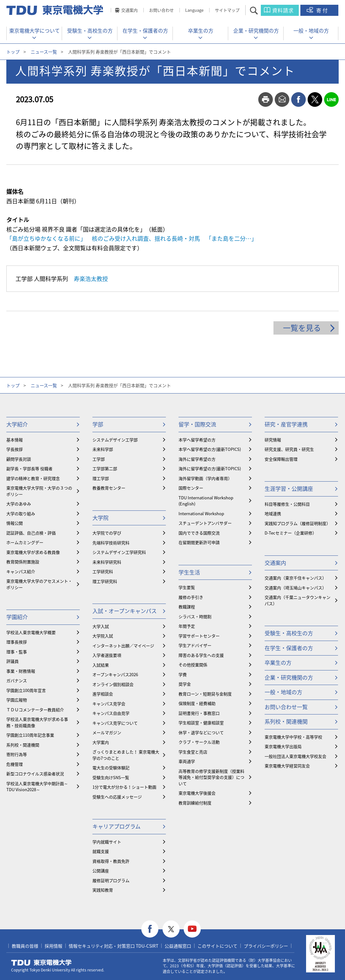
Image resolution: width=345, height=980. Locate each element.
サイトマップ (227, 10)
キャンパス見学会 (109, 704)
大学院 (100, 518)
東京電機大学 (41, 963)
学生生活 (189, 572)
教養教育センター (109, 488)
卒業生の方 (201, 30)
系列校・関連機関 (23, 745)
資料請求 (283, 10)
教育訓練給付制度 (195, 803)
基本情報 (15, 440)
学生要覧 (187, 587)
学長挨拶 (15, 449)
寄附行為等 (17, 754)
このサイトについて (217, 946)
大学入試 (101, 626)
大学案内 (101, 742)
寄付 (323, 10)
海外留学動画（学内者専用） (205, 478)
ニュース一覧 (44, 52)
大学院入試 (103, 636)
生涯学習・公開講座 (289, 488)
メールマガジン (107, 732)
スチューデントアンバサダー (205, 523)
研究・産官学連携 (286, 424)
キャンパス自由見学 (111, 713)
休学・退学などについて (201, 732)
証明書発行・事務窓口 (199, 713)
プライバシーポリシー (266, 946)
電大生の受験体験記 (111, 768)
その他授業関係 (193, 665)
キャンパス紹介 (21, 571)
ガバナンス (17, 680)
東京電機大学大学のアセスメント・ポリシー (39, 584)
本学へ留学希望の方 (197, 440)
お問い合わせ (161, 10)
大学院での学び (107, 533)
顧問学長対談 (19, 459)
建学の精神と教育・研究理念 (33, 478)
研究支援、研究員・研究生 (289, 449)
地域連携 (273, 513)
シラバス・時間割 (195, 616)
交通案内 (129, 10)
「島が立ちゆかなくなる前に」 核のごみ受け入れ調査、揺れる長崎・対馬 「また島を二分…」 (132, 238)
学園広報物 (17, 700)
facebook (298, 99)
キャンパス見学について (115, 723)
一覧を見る (302, 328)
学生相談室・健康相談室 (201, 723)
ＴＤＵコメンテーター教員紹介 (35, 710)
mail (282, 99)
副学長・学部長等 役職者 (29, 468)
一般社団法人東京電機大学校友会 (295, 756)
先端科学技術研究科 (111, 543)
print (266, 99)
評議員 (13, 661)
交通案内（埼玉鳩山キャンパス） (295, 588)
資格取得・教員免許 (111, 861)
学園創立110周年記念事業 (30, 735)
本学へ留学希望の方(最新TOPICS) (210, 449)
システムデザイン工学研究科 (119, 552)
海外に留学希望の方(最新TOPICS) (210, 468)
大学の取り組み (21, 513)
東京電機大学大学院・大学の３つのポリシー (39, 491)
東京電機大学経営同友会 (287, 766)
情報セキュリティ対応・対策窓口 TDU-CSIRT (113, 946)
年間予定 (187, 626)
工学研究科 (103, 571)
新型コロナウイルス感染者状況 (35, 774)
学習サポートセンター (199, 636)
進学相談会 (103, 694)
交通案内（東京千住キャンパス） (295, 578)
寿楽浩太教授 (91, 279)
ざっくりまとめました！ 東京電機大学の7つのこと (126, 755)
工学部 (99, 459)
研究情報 (273, 440)
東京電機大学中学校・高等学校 (293, 737)
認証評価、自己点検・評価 (31, 533)
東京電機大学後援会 (197, 793)
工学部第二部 (105, 468)
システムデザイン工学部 (115, 440)
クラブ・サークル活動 (199, 742)
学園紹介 (17, 617)
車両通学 (187, 761)
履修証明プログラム (111, 880)
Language (194, 10)
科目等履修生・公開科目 (287, 504)
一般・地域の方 (311, 30)
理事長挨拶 (17, 642)
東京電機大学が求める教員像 (33, 552)
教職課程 (187, 607)
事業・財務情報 (21, 671)
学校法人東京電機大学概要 (31, 632)
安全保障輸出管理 (281, 459)
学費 (183, 674)
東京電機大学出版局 (283, 746)
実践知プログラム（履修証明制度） (298, 523)
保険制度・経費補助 (197, 703)
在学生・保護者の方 (145, 30)
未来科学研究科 (107, 562)
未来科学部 (103, 449)
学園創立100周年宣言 (26, 690)
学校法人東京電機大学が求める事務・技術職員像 (37, 722)
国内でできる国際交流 (199, 533)
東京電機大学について (34, 30)
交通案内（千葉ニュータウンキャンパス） (298, 600)
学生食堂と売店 (193, 752)
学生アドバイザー (195, 645)
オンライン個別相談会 (113, 684)
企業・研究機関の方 (256, 30)
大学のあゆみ (19, 504)
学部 (98, 424)
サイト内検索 (259, 10)
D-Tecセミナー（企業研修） (291, 533)
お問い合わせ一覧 (286, 707)
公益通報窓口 (178, 946)
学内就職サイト (107, 842)
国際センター (191, 488)
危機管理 (15, 764)
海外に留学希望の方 (197, 459)
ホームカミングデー (25, 542)
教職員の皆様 (25, 946)
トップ (13, 52)
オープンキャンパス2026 (115, 674)
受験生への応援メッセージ (117, 797)
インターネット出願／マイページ (123, 646)
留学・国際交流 (197, 424)
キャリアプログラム (116, 826)
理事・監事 (17, 652)
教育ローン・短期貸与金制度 (205, 694)
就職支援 (101, 851)
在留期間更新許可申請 (199, 542)
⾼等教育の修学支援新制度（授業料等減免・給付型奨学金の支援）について (211, 777)
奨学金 (185, 684)
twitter (315, 99)
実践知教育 (103, 890)
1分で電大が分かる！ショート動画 (124, 787)
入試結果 (101, 665)
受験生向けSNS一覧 (111, 777)
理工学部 (101, 478)
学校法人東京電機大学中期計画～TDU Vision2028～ (37, 787)
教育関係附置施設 (23, 562)
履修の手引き (191, 597)
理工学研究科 (105, 581)
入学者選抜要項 (107, 655)
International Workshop (201, 513)
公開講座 (101, 871)
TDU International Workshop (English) (206, 501)
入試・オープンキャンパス (125, 611)
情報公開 (15, 523)
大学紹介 (17, 424)
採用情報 (53, 946)
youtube (192, 929)
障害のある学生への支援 (201, 655)
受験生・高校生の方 (90, 30)
